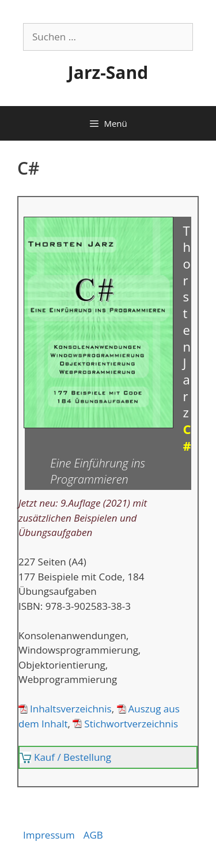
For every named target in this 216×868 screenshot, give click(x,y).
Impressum (49, 835)
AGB (93, 835)
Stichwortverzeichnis (131, 724)
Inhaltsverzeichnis (71, 709)
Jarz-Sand (108, 72)
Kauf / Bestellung (73, 757)
